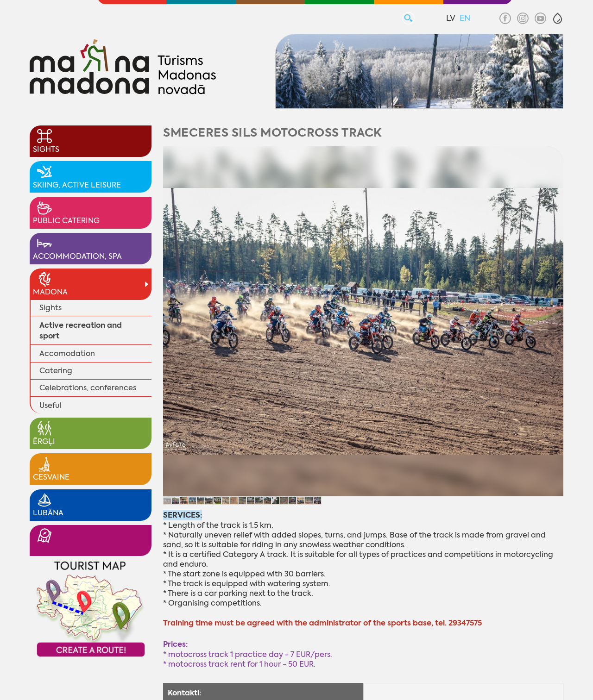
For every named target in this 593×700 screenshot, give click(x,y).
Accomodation (67, 353)
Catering (56, 371)
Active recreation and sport (81, 331)
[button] (558, 18)
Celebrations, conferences (88, 388)
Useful (50, 405)
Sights (50, 308)
